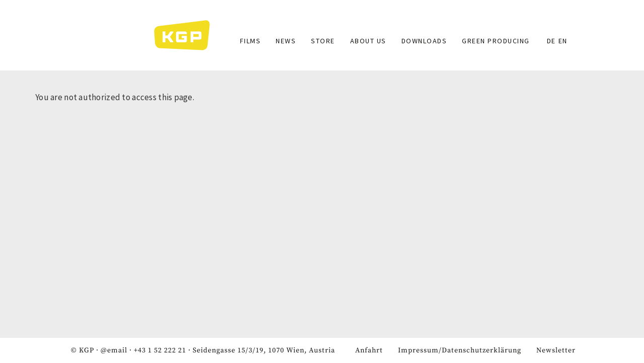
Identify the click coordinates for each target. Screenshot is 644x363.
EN (563, 41)
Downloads (424, 41)
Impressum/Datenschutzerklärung (460, 350)
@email (114, 350)
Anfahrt (369, 350)
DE (551, 41)
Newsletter (556, 350)
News (286, 41)
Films (251, 41)
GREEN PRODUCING (496, 41)
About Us (368, 41)
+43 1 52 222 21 (160, 350)
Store (323, 41)
